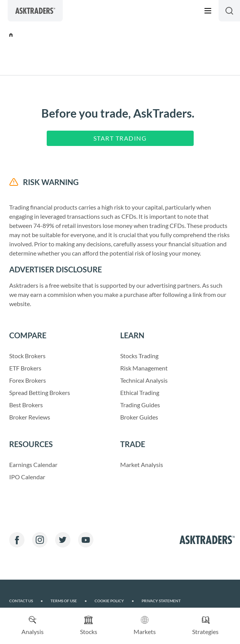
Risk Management (144, 368)
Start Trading (120, 138)
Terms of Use (69, 601)
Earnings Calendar (33, 465)
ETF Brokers (25, 368)
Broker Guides (139, 417)
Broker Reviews (30, 417)
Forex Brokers (28, 380)
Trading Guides (140, 405)
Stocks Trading (139, 356)
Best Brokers (26, 405)
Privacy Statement (161, 601)
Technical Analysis (144, 380)
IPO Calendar (27, 477)
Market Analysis (142, 465)
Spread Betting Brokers (40, 392)
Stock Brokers (27, 356)
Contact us (26, 601)
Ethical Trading (140, 392)
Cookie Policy (114, 601)
